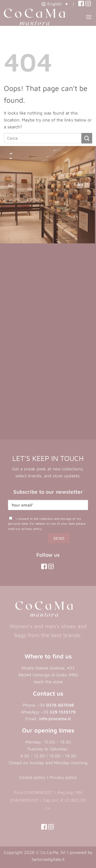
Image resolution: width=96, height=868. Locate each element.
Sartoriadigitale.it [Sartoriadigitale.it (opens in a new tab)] (48, 859)
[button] (55, 4)
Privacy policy (63, 777)
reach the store (48, 682)
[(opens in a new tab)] (81, 4)
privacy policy (32, 529)
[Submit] (87, 138)
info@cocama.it (55, 719)
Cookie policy (32, 777)
